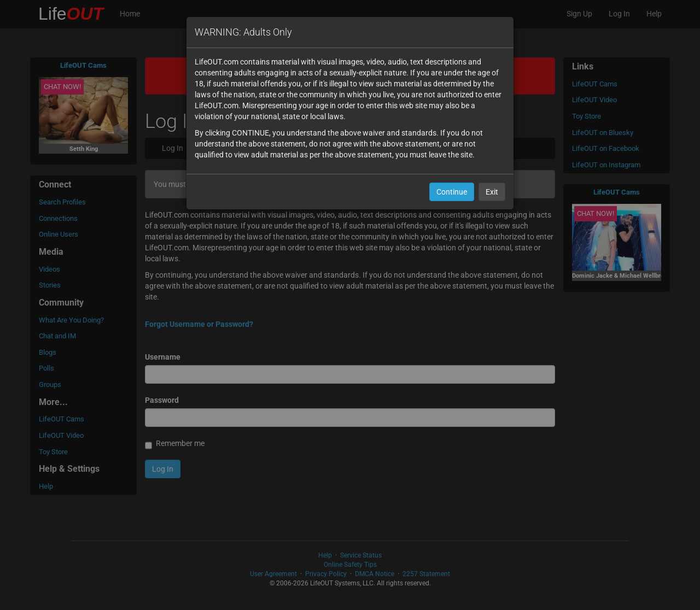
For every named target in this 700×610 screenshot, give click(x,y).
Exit (492, 192)
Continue (452, 192)
